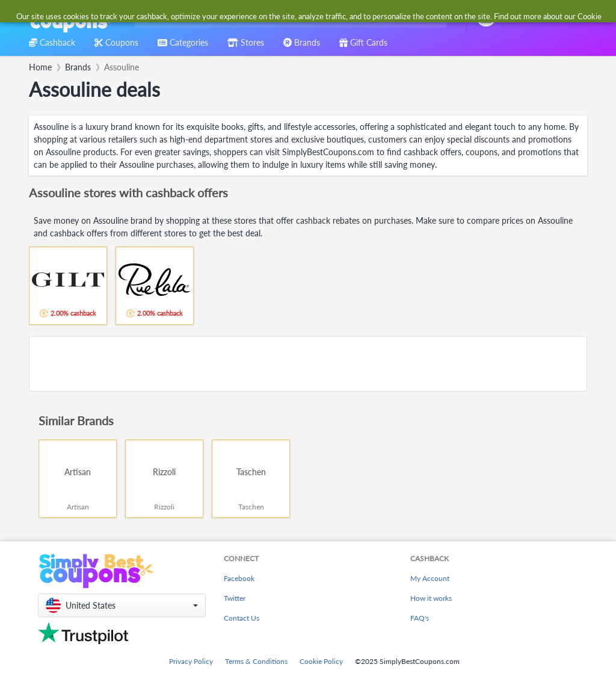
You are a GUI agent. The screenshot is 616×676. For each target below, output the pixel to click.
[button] (122, 605)
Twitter (235, 598)
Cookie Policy (321, 661)
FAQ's (420, 618)
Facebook (239, 578)
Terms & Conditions (256, 661)
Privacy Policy (191, 661)
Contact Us (242, 618)
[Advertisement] (308, 364)
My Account (430, 578)
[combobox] (288, 17)
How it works (431, 598)
